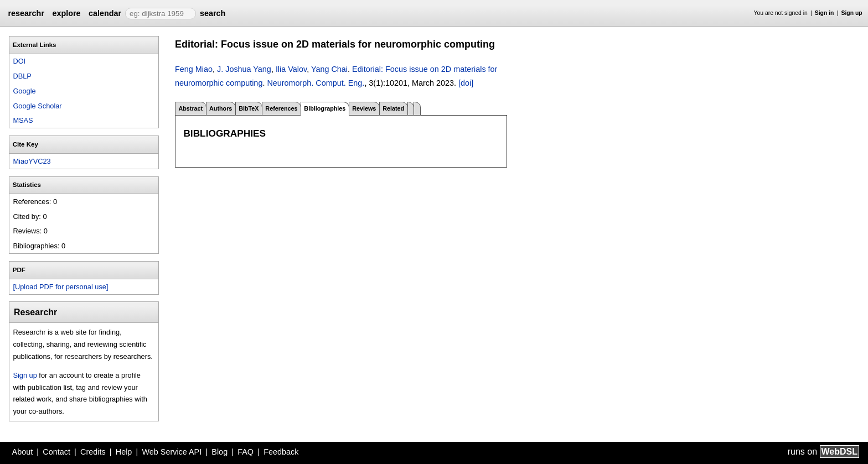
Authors (221, 108)
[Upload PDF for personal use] (60, 287)
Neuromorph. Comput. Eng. (316, 83)
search (213, 13)
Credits (93, 452)
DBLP (22, 76)
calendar (105, 13)
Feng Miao (194, 69)
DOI (19, 61)
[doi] (466, 83)
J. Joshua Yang (244, 69)
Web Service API (172, 452)
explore (66, 13)
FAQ (246, 452)
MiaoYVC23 (32, 161)
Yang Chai (329, 69)
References (281, 108)
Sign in (825, 13)
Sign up (852, 13)
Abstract (190, 108)
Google (24, 91)
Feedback (281, 452)
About (23, 452)
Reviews (364, 108)
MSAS (23, 120)
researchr (26, 13)
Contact (56, 452)
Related (393, 108)
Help (124, 452)
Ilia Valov (291, 69)
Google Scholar (37, 106)
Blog (219, 452)
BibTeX (249, 108)
